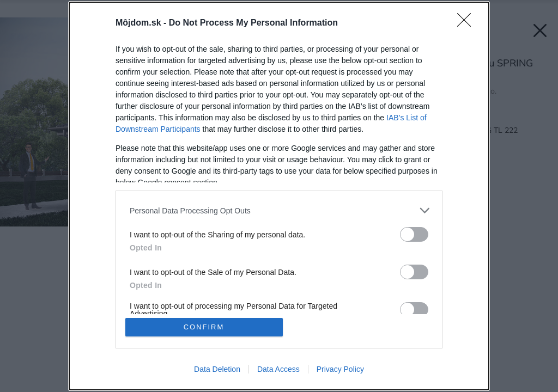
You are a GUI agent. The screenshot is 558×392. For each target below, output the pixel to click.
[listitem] (279, 210)
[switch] (414, 234)
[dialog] (279, 196)
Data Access (278, 369)
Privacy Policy (340, 369)
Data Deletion (217, 369)
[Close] (468, 23)
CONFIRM (204, 327)
